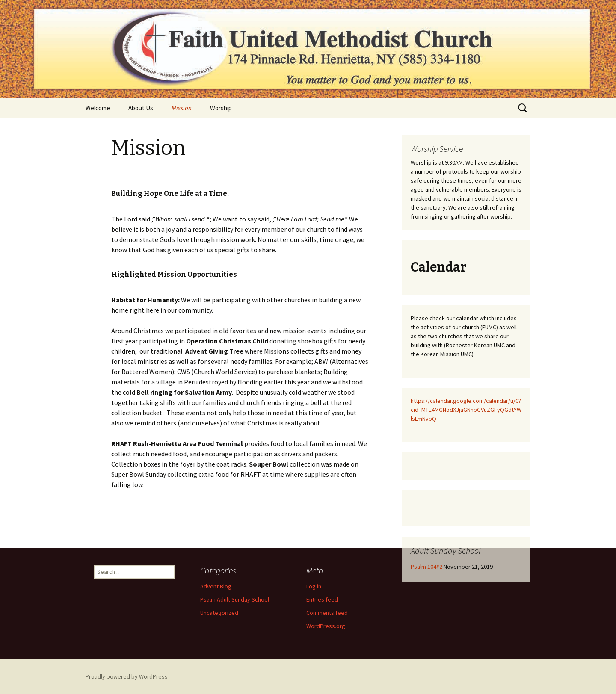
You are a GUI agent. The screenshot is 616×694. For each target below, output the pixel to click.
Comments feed (327, 613)
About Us (141, 108)
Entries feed (322, 599)
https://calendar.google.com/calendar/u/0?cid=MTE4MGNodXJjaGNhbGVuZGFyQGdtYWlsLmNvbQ (466, 410)
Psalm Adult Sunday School (235, 599)
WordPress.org (326, 626)
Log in (314, 586)
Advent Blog (216, 586)
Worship (221, 108)
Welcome (98, 108)
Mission (182, 108)
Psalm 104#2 (426, 567)
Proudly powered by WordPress (127, 676)
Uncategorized (219, 613)
